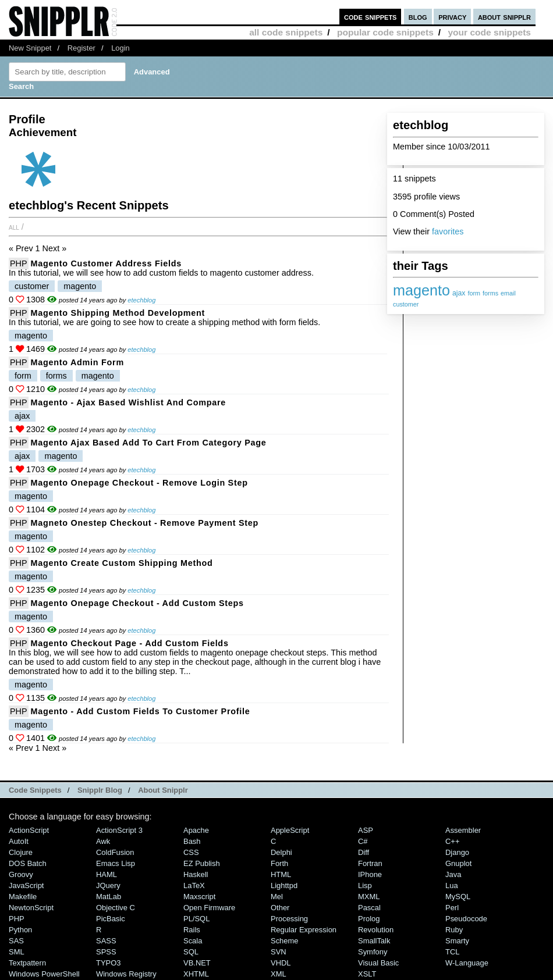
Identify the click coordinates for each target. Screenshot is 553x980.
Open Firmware (209, 908)
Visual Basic (378, 963)
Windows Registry (126, 974)
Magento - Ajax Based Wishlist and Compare (128, 402)
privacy (452, 17)
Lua (452, 885)
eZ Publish (202, 863)
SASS (106, 941)
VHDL (281, 963)
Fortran (370, 863)
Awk (103, 841)
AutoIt (19, 841)
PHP (19, 263)
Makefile (23, 897)
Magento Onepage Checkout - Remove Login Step (139, 483)
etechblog (141, 300)
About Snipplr (163, 790)
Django (457, 852)
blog (418, 17)
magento (421, 290)
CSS (191, 852)
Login (120, 48)
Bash (192, 841)
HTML (281, 874)
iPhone (370, 874)
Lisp (365, 885)
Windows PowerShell (44, 974)
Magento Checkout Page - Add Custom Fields (130, 643)
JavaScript (26, 885)
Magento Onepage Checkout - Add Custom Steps (137, 603)
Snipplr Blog (100, 790)
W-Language (467, 963)
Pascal (369, 908)
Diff (364, 852)
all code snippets (286, 32)
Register (81, 48)
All (14, 227)
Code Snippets (35, 790)
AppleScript (290, 830)
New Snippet (30, 48)
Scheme (285, 941)
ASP (366, 830)
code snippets (371, 17)
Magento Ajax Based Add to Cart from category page (149, 443)
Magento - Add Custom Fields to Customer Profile (141, 711)
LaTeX (194, 885)
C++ (452, 841)
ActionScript (29, 830)
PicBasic (111, 919)
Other (280, 908)
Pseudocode (466, 919)
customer (406, 304)
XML (279, 974)
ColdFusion (115, 852)
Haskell (196, 874)
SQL (191, 952)
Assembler (463, 830)
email (508, 293)
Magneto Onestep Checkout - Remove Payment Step (145, 523)
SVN (279, 952)
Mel (277, 897)
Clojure (21, 852)
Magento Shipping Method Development (118, 313)
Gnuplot (458, 863)
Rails (192, 930)
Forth (279, 863)
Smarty (457, 941)
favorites (448, 231)
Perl (452, 908)
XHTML (196, 974)
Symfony (373, 952)
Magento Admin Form (77, 362)
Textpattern (27, 963)
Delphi (281, 852)
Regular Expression (304, 930)
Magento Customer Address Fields (106, 263)
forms (490, 293)
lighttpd (284, 885)
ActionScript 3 (119, 830)
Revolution (376, 930)
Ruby (454, 930)
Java (453, 874)
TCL (452, 952)
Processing (289, 919)
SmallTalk (374, 941)
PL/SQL (196, 919)
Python (20, 930)
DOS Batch (28, 863)
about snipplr (504, 17)
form (474, 293)
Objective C (116, 908)
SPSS (106, 952)
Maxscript (199, 897)
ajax (459, 293)
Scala (193, 941)
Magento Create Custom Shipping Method (122, 563)
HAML (107, 874)
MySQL (458, 897)
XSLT (367, 974)
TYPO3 (108, 963)
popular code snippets (385, 32)
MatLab (109, 897)
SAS (16, 941)
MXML (369, 897)
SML (17, 952)
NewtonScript (31, 908)
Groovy (21, 874)
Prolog (369, 919)
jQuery (108, 885)
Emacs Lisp (116, 863)
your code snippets (489, 32)
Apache (196, 830)
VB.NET (197, 963)
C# (363, 841)
